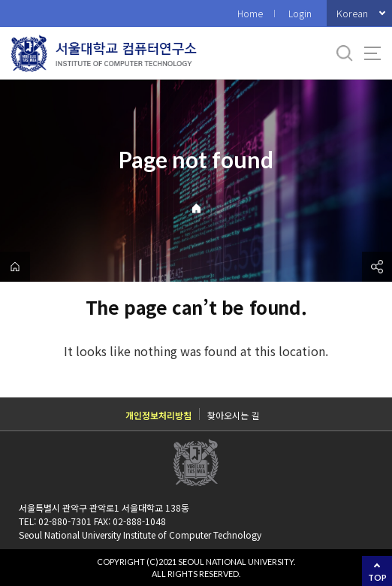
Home (250, 13)
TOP (377, 577)
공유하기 (377, 267)
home (15, 267)
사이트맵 (372, 53)
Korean (352, 13)
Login (300, 13)
